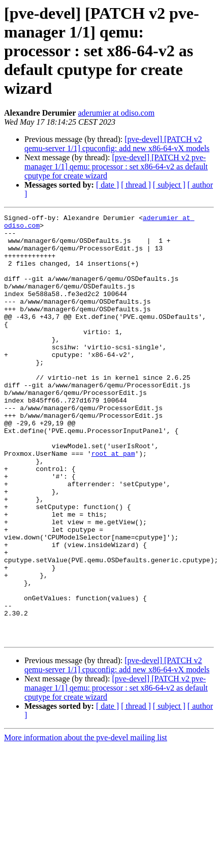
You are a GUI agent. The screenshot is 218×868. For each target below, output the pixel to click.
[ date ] (107, 185)
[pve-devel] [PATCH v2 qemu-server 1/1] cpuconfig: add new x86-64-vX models (117, 144)
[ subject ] (169, 185)
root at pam (113, 502)
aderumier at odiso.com (116, 113)
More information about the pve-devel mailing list (86, 823)
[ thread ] (136, 185)
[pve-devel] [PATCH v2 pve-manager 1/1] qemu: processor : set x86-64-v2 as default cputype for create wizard (116, 167)
